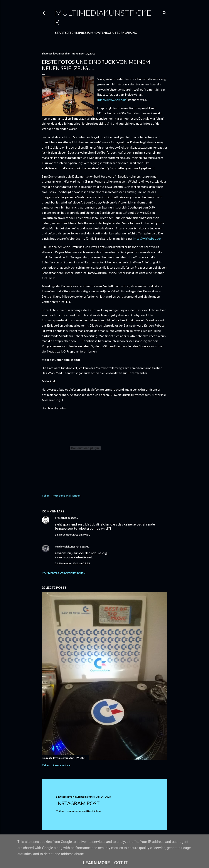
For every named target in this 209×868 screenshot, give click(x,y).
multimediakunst (65, 547)
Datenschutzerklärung (116, 33)
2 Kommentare (61, 765)
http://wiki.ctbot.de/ (147, 238)
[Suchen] (165, 12)
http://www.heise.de (112, 100)
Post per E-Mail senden (66, 496)
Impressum (84, 33)
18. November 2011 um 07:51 (72, 535)
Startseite (64, 33)
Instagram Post (78, 803)
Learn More (97, 863)
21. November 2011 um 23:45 (72, 563)
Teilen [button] (46, 496)
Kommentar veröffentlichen (64, 573)
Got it (121, 863)
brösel (59, 518)
